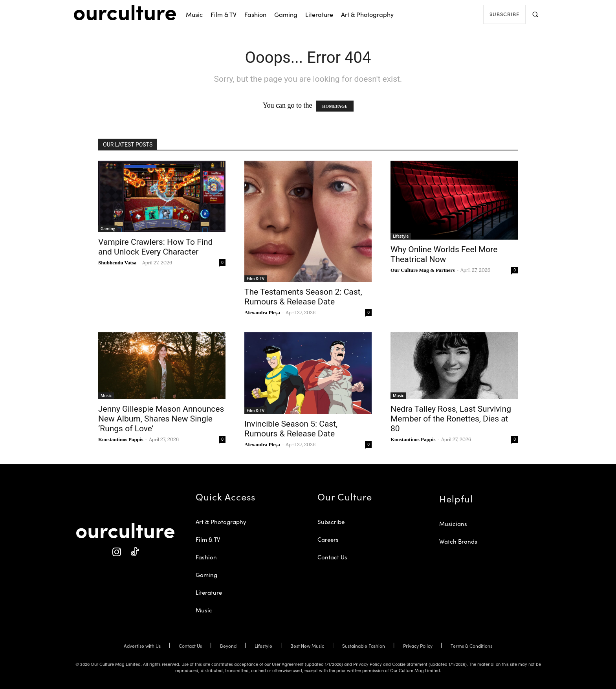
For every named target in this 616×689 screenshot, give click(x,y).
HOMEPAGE (335, 106)
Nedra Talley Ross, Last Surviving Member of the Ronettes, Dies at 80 (451, 419)
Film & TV (256, 279)
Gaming (108, 229)
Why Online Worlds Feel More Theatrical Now (444, 254)
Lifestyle (401, 236)
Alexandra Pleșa (262, 312)
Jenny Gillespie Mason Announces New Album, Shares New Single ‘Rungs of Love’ (161, 419)
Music (106, 396)
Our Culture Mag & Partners (423, 270)
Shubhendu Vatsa (117, 263)
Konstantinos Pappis (121, 439)
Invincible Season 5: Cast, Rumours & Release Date (291, 429)
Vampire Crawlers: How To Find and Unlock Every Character (155, 247)
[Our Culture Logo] (125, 13)
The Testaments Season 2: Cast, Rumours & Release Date (303, 297)
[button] (535, 14)
